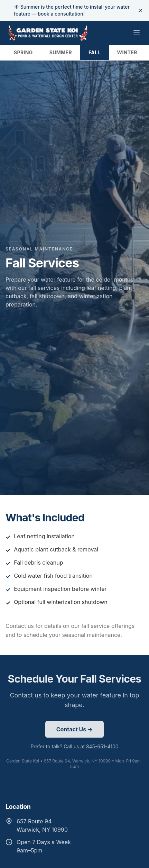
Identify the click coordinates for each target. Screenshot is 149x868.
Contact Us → (75, 730)
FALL (95, 52)
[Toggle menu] (137, 33)
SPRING (23, 52)
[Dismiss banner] (141, 10)
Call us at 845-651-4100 (91, 747)
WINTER (127, 52)
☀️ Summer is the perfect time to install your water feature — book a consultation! (72, 10)
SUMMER (61, 52)
